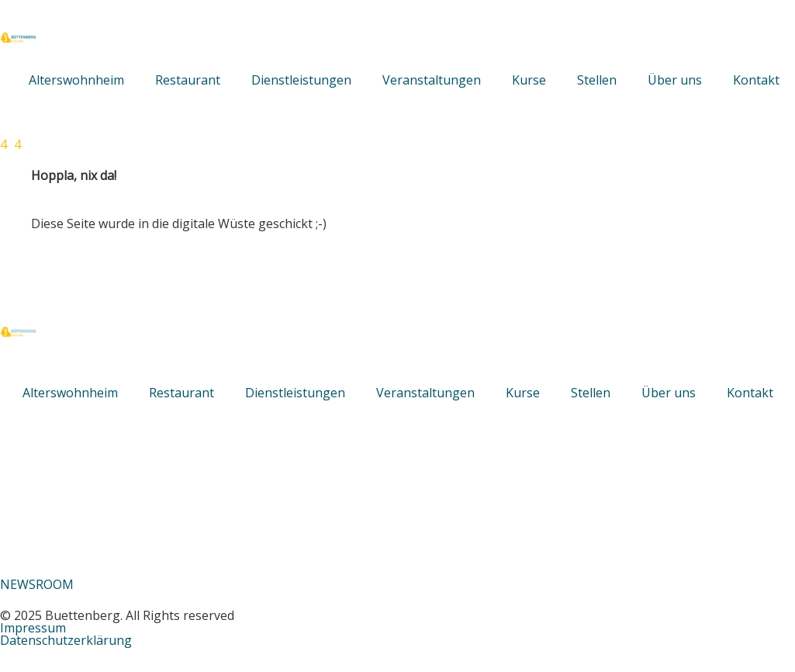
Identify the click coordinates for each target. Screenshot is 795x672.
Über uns (675, 80)
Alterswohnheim (76, 80)
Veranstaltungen (432, 80)
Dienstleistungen (301, 80)
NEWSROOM (37, 584)
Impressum (33, 628)
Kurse (529, 80)
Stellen (597, 80)
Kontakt (756, 80)
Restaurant (188, 80)
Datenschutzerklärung (66, 640)
